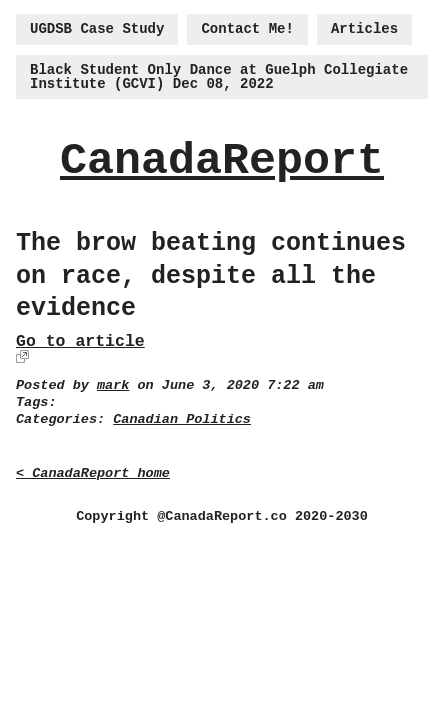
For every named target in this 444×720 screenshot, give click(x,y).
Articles (364, 29)
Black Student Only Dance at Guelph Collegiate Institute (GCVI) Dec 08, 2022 (219, 77)
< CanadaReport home (93, 473)
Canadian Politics (182, 419)
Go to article (80, 341)
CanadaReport (222, 161)
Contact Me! (247, 29)
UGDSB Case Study (97, 29)
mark (113, 385)
